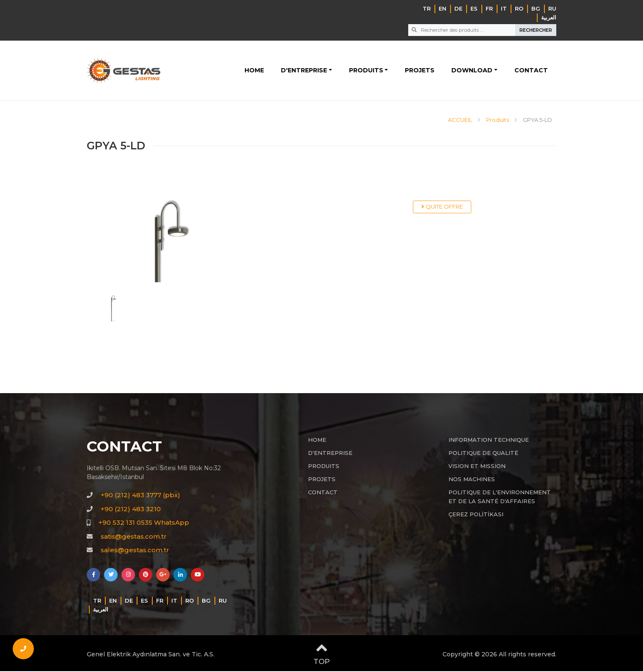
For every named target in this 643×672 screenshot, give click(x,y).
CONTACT (531, 71)
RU (552, 8)
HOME (254, 71)
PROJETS (420, 71)
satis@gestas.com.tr (134, 537)
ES (474, 8)
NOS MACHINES (472, 480)
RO (519, 8)
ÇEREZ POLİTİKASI (476, 515)
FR (489, 8)
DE (458, 8)
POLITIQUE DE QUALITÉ (483, 454)
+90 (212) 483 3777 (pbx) (140, 496)
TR (427, 8)
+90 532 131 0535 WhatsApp (144, 523)
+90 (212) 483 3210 (131, 510)
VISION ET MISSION (477, 467)
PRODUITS (366, 71)
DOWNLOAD (472, 71)
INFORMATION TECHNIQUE (489, 441)
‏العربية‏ (549, 17)
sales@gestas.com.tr (135, 551)
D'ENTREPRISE (304, 71)
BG (536, 8)
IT (504, 8)
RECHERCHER (536, 30)
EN (442, 8)
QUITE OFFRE (442, 207)
